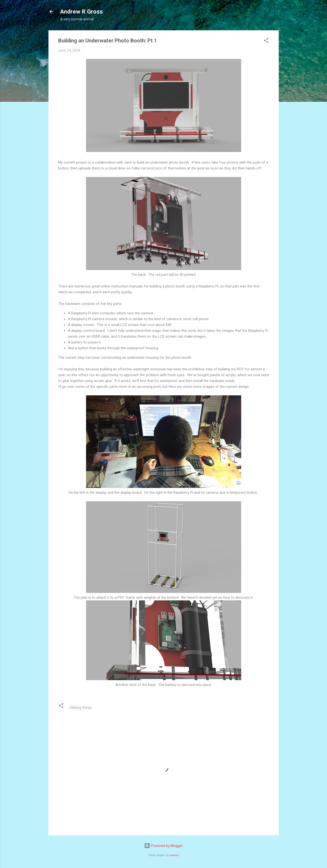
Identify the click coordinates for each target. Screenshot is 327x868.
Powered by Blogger (163, 846)
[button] (266, 41)
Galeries (174, 855)
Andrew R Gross (81, 12)
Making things (81, 708)
